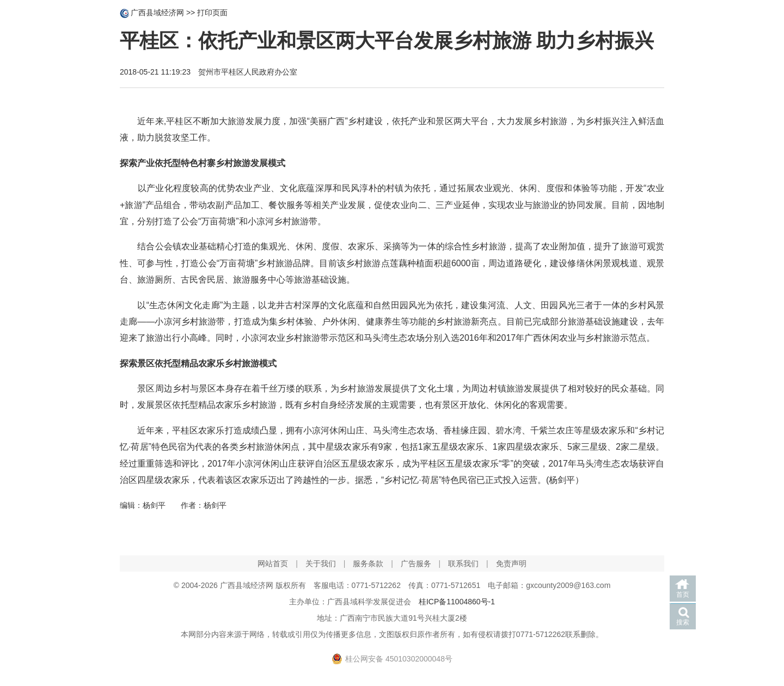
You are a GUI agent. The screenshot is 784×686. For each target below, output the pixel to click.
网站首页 (273, 563)
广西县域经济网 (157, 13)
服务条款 (368, 563)
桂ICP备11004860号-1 (457, 602)
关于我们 (321, 563)
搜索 (683, 622)
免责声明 (511, 563)
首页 (683, 595)
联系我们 (463, 563)
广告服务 (416, 563)
